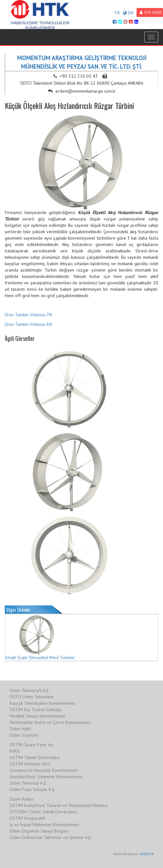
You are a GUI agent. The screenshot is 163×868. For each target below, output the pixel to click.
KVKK (15, 751)
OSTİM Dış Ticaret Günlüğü (35, 710)
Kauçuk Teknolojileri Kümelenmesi (42, 703)
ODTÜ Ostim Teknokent (32, 697)
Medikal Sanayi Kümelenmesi (37, 716)
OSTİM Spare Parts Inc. (32, 745)
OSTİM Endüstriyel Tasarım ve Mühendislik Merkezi (59, 805)
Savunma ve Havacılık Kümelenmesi (44, 770)
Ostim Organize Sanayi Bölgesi (39, 831)
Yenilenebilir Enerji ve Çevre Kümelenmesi (50, 722)
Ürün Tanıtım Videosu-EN (28, 324)
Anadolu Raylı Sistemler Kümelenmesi (46, 777)
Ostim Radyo (22, 799)
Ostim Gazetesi (24, 735)
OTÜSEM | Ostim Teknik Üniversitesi (43, 812)
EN (128, 13)
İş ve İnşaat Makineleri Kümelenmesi (44, 825)
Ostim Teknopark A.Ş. (29, 690)
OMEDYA (147, 854)
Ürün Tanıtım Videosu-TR (28, 315)
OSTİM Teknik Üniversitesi (34, 757)
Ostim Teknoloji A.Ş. (28, 783)
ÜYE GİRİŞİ (151, 12)
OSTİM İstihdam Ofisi (30, 764)
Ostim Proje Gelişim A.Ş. (32, 789)
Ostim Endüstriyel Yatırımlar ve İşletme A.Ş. (50, 837)
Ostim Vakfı (20, 729)
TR (117, 13)
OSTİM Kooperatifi (27, 818)
